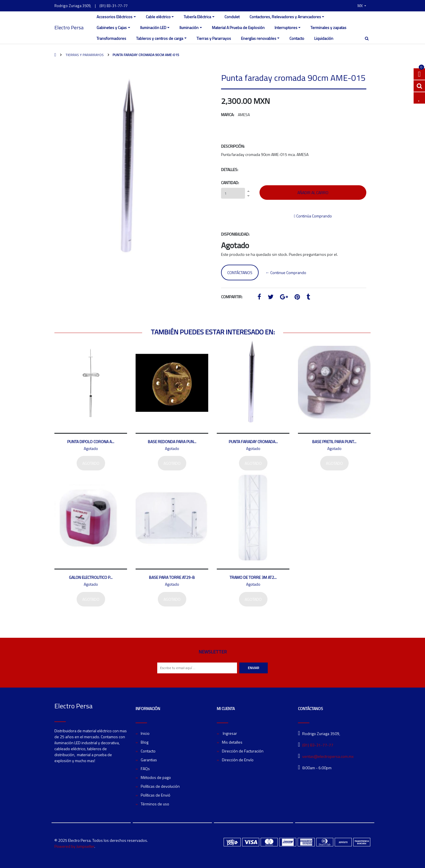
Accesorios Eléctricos (115, 17)
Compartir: (232, 297)
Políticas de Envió (156, 795)
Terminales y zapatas (328, 27)
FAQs (145, 769)
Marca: (228, 115)
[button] (362, 6)
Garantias (149, 760)
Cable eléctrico (158, 17)
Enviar (254, 668)
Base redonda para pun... (172, 442)
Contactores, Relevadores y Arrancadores (285, 17)
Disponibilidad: (235, 234)
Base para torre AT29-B (172, 577)
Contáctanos (240, 272)
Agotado (91, 463)
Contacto (297, 38)
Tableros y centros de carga (160, 38)
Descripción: (233, 146)
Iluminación (189, 27)
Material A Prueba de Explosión (238, 27)
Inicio (145, 733)
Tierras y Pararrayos (214, 38)
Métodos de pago (156, 777)
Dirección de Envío (238, 760)
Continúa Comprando (313, 216)
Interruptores (286, 27)
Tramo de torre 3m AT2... (253, 577)
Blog (145, 742)
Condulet (232, 17)
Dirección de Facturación (243, 751)
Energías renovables (259, 38)
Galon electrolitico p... (91, 577)
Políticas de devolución (160, 786)
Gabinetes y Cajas (112, 27)
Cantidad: (230, 183)
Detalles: (230, 169)
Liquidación (324, 38)
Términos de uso (155, 804)
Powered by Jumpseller (74, 846)
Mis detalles (232, 742)
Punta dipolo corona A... (91, 442)
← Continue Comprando (286, 272)
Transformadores (111, 38)
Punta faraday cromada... (253, 442)
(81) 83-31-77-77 (114, 6)
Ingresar (229, 733)
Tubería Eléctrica (197, 17)
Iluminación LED (153, 27)
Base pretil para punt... (334, 442)
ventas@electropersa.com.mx (328, 756)
